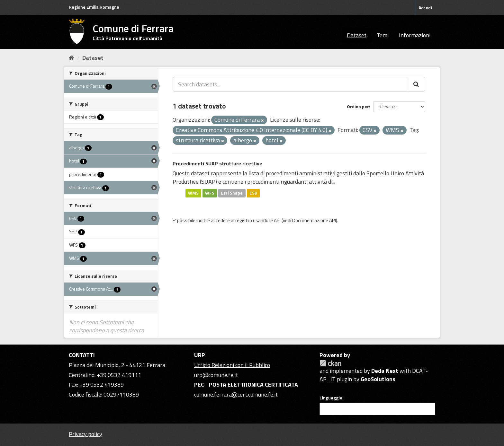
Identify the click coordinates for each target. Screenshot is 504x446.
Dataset (357, 35)
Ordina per (358, 106)
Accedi (425, 8)
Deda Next (385, 371)
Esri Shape (232, 193)
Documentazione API (314, 220)
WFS (210, 193)
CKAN (330, 363)
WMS (193, 193)
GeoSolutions (378, 379)
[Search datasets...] (290, 84)
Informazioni (415, 35)
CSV (253, 193)
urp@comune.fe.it (216, 375)
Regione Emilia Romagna (94, 7)
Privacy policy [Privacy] (85, 434)
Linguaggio (331, 398)
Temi (383, 35)
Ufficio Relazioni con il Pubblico (232, 365)
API (277, 220)
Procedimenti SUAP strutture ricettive (217, 163)
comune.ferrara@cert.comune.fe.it (236, 394)
